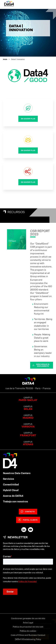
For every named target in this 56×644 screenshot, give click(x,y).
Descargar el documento (41, 365)
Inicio (5, 59)
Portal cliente (28, 520)
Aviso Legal (28, 623)
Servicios (9, 479)
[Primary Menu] (49, 4)
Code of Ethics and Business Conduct (28, 635)
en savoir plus (28, 119)
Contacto (28, 512)
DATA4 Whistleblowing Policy (28, 639)
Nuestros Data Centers (17, 473)
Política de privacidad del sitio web (28, 627)
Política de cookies (28, 631)
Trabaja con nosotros (15, 501)
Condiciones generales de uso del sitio (28, 618)
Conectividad (11, 484)
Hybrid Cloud (11, 490)
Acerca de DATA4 (13, 496)
